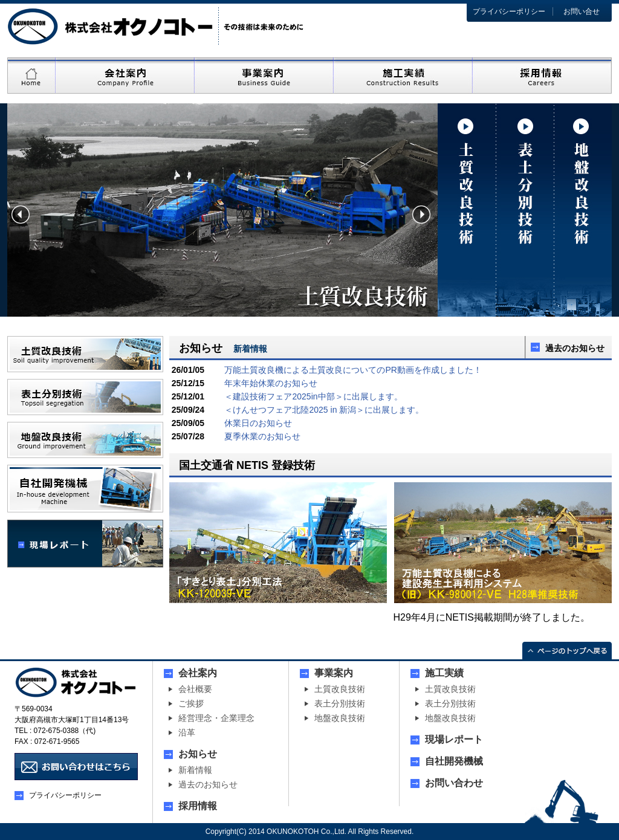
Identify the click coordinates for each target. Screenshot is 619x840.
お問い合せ (582, 11)
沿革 (187, 732)
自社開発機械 (454, 761)
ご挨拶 (191, 703)
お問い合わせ (454, 783)
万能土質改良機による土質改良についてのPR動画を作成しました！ (353, 370)
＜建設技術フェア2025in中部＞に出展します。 (313, 396)
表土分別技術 (340, 703)
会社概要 (195, 689)
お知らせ (198, 754)
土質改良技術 (340, 689)
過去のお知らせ (575, 348)
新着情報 (195, 770)
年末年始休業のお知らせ (271, 383)
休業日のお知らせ (258, 423)
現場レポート (454, 740)
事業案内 (334, 673)
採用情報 (198, 806)
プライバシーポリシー (509, 11)
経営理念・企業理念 (216, 718)
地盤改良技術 (340, 718)
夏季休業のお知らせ (262, 436)
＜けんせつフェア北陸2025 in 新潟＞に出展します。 (324, 410)
